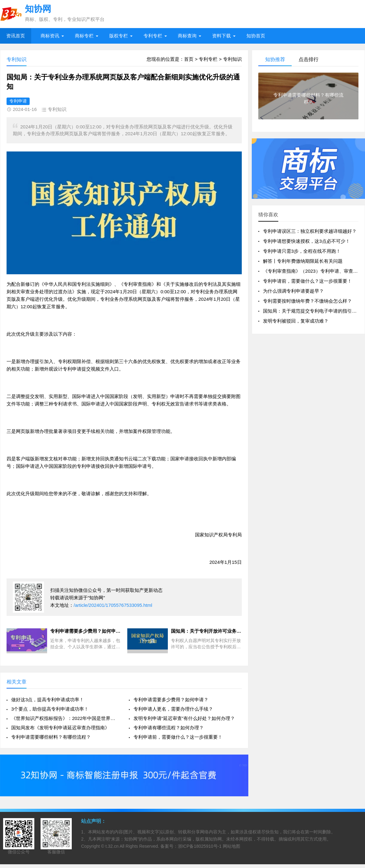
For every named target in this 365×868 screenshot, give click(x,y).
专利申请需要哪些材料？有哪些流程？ (51, 737)
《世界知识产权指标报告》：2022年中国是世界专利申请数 (65, 718)
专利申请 (18, 101)
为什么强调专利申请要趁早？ (293, 291)
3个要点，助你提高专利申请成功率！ (50, 709)
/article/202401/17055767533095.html (113, 605)
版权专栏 (119, 36)
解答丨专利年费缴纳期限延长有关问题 (303, 261)
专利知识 (232, 59)
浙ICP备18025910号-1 (200, 846)
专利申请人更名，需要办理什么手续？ (173, 709)
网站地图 (231, 846)
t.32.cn (112, 846)
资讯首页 (16, 36)
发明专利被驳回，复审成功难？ (296, 321)
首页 (189, 59)
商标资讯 (50, 36)
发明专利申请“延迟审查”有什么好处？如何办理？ (184, 718)
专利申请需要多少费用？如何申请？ (171, 700)
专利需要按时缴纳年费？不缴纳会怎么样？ (307, 301)
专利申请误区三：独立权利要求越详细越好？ (310, 231)
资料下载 (221, 36)
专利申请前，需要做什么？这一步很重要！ (178, 737)
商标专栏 (84, 36)
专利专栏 (153, 36)
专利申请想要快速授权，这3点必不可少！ (306, 241)
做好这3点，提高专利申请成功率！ (48, 700)
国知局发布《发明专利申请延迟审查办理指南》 (60, 728)
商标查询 (187, 36)
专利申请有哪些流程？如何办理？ (169, 728)
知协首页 (256, 36)
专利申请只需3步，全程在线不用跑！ (302, 251)
